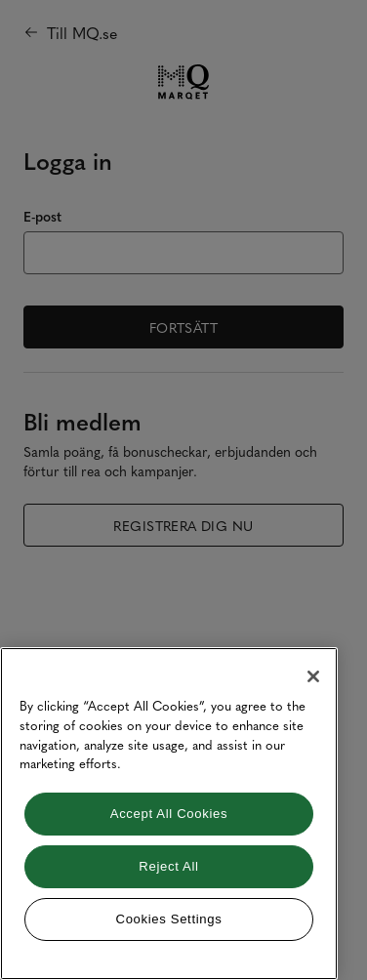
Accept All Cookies (169, 814)
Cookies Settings (169, 919)
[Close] (313, 676)
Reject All (168, 866)
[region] (169, 814)
